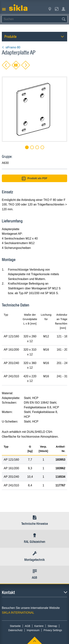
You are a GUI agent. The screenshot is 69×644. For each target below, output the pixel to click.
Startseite (15, 626)
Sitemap (52, 626)
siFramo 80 (11, 47)
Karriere (39, 626)
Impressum (33, 630)
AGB (28, 626)
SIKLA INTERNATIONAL (18, 613)
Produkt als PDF (35, 179)
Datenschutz (15, 630)
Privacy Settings (53, 630)
